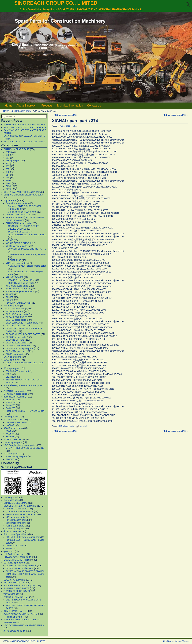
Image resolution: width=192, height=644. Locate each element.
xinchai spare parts (13, 442)
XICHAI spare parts (21, 111)
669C (8, 374)
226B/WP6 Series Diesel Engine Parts (27, 254)
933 (8, 158)
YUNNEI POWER (15, 277)
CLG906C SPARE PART (18, 346)
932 (8, 155)
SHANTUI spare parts (14, 391)
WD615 (9, 240)
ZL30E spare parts (15, 354)
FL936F (10, 297)
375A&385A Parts (15, 311)
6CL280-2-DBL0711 (18, 232)
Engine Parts (10, 200)
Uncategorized (11, 417)
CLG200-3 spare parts (17, 314)
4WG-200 (11, 405)
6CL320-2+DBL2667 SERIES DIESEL (27, 235)
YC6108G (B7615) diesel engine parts (27, 266)
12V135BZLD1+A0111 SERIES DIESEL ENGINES (24, 228)
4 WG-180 (11, 402)
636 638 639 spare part (17, 371)
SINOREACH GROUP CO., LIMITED (56, 3)
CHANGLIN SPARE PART (16, 149)
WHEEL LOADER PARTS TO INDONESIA (25, 125)
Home (9, 106)
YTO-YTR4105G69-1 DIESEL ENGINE (25, 448)
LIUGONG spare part (14, 309)
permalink (83, 426)
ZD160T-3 (11, 459)
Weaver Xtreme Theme (178, 641)
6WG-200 (11, 408)
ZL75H (9, 189)
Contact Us (94, 106)
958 (8, 178)
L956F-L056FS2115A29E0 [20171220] (25, 363)
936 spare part (13, 161)
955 (8, 166)
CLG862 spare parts (16, 343)
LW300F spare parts (16, 422)
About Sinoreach (27, 106)
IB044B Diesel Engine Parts (22, 280)
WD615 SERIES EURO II (18, 243)
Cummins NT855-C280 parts (22, 212)
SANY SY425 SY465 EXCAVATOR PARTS (25, 127)
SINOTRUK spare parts (15, 394)
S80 (8, 180)
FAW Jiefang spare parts (16, 286)
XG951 (9, 431)
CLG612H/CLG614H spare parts (22, 323)
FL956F (10, 300)
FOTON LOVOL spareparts (17, 289)
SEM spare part (11, 368)
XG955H (10, 437)
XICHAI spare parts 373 (64, 115)
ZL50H (9, 186)
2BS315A (10, 400)
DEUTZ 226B (15, 260)
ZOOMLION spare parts (15, 456)
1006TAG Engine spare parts (20, 291)
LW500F (10, 425)
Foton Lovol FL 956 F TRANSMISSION (25, 411)
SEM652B (11, 377)
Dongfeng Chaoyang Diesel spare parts (23, 195)
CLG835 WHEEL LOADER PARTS (23, 334)
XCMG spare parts (13, 420)
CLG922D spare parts (17, 351)
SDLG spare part (12, 360)
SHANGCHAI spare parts (18, 223)
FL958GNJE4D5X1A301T (19, 303)
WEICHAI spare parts (16, 246)
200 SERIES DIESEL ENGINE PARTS (27, 249)
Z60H (8, 183)
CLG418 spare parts (16, 320)
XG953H (10, 434)
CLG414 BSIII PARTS (17, 317)
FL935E (10, 294)
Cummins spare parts (16, 203)
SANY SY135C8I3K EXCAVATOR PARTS (24, 142)
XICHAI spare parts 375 (176, 115)
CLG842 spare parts (16, 337)
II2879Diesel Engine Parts (21, 283)
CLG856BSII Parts (15, 340)
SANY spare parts (12, 357)
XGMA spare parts (13, 428)
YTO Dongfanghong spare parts (19, 445)
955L (8, 169)
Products (47, 106)
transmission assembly (15, 397)
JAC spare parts (11, 306)
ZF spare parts (11, 454)
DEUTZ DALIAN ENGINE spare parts (22, 192)
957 (8, 175)
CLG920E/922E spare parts (19, 348)
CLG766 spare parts (16, 326)
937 (8, 163)
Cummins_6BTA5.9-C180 (18, 215)
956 (8, 172)
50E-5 (9, 152)
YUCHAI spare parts (16, 263)
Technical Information (70, 106)
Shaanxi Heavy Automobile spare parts (23, 385)
